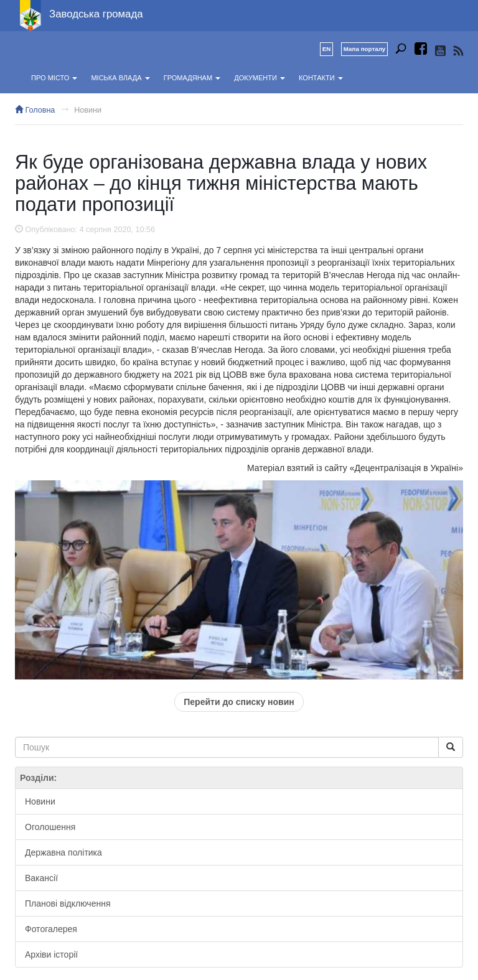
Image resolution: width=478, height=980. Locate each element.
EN (327, 49)
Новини (88, 110)
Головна (35, 110)
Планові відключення (68, 903)
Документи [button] (260, 78)
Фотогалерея (51, 929)
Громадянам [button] (192, 78)
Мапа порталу (364, 49)
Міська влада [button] (120, 78)
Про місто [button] (54, 78)
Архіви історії (51, 954)
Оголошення (50, 827)
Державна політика (63, 852)
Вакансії (41, 878)
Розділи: (38, 778)
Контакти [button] (321, 78)
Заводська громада (96, 14)
